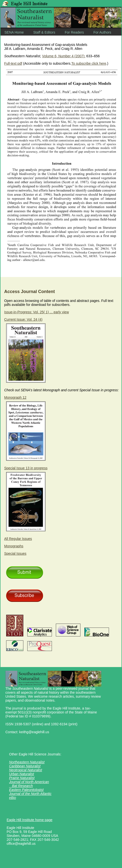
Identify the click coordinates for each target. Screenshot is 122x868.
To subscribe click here (89, 63)
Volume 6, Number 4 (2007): (64, 56)
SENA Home (14, 32)
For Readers (74, 32)
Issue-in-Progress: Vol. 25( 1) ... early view (37, 312)
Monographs (14, 546)
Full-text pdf (13, 63)
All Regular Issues (18, 539)
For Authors (102, 32)
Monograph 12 (15, 397)
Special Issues (15, 553)
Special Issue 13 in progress (26, 468)
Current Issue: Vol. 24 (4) (23, 319)
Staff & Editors (44, 32)
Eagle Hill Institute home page (30, 820)
